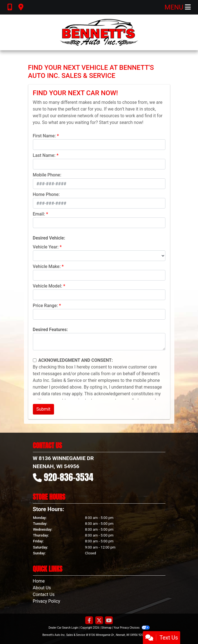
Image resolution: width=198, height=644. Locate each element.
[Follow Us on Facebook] (89, 621)
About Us (42, 588)
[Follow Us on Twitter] (99, 621)
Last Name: (44, 155)
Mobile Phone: (47, 175)
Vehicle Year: (46, 247)
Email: (39, 214)
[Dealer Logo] (99, 32)
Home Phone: (46, 194)
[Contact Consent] (35, 360)
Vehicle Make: (47, 266)
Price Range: (45, 306)
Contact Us (44, 594)
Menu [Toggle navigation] (178, 7)
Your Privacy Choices (132, 628)
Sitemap (106, 628)
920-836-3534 (69, 477)
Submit (43, 409)
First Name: (44, 136)
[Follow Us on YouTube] (109, 621)
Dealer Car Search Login (63, 628)
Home (39, 581)
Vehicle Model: (47, 286)
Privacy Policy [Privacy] (47, 601)
